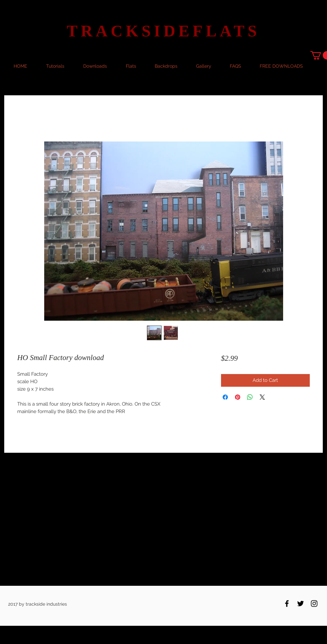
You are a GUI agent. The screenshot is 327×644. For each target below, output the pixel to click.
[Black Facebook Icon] (287, 604)
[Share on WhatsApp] (250, 397)
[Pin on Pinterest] (238, 397)
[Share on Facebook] (225, 397)
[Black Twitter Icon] (301, 604)
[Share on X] (262, 397)
